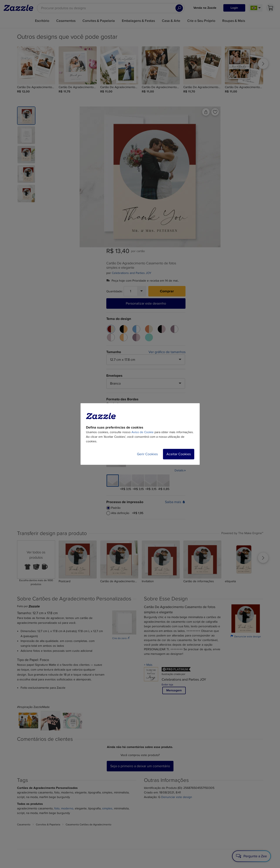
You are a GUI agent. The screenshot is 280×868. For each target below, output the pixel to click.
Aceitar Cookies (179, 454)
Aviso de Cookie (143, 432)
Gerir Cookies (147, 454)
